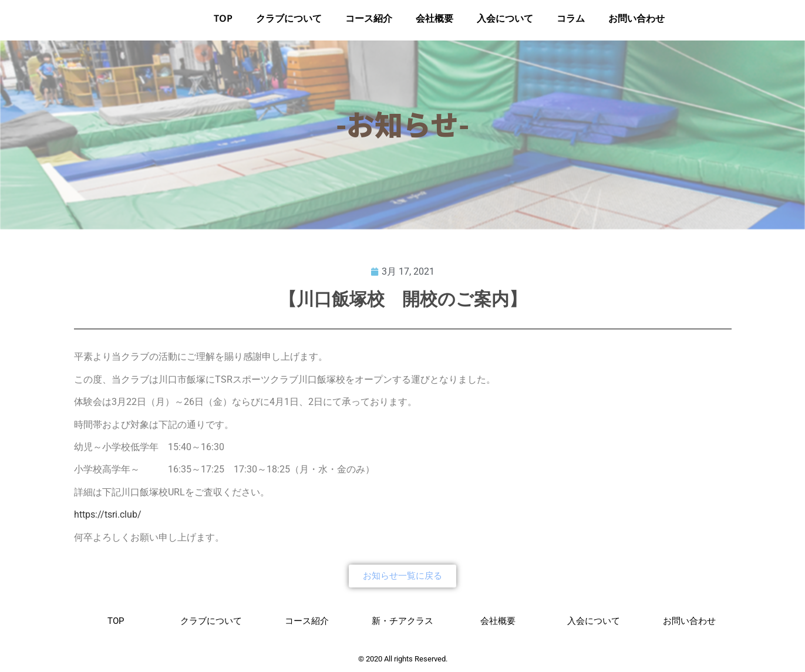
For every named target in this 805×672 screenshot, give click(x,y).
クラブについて (289, 23)
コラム (571, 23)
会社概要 (435, 23)
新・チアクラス (402, 624)
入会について (505, 23)
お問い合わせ (636, 23)
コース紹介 (369, 23)
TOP (223, 23)
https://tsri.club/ (108, 518)
